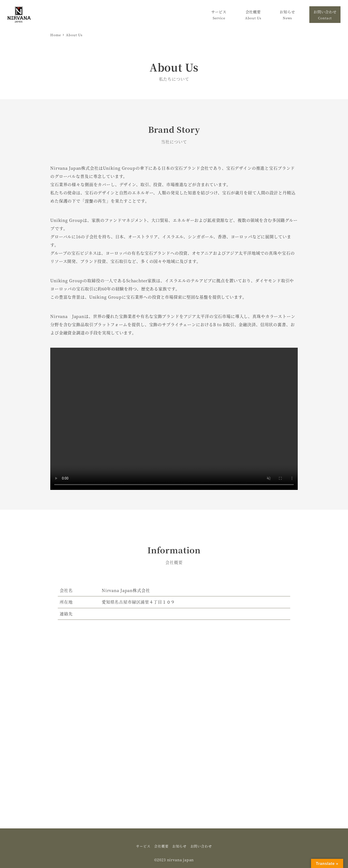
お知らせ (179, 846)
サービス (143, 846)
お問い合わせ (201, 846)
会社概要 (161, 846)
